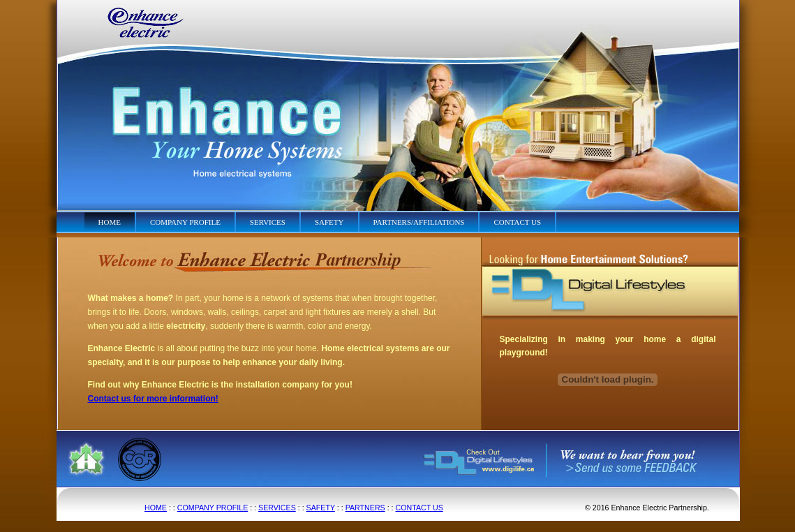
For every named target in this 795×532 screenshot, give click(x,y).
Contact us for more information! (153, 399)
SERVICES (277, 508)
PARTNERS (365, 508)
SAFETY (321, 508)
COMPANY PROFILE (213, 508)
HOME (156, 508)
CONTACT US (419, 508)
